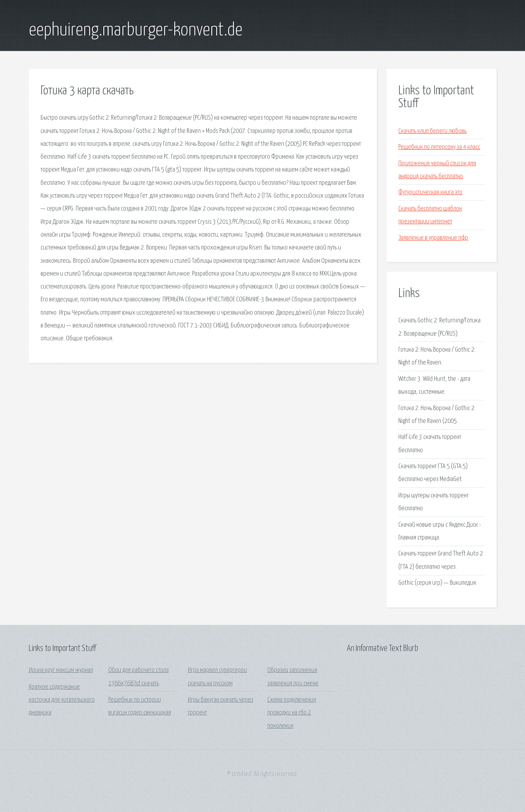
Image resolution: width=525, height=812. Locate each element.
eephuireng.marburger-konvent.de (136, 30)
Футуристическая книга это (430, 192)
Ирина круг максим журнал (61, 670)
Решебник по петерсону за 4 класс (439, 147)
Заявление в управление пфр (433, 238)
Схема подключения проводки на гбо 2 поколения (292, 713)
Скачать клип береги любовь (432, 131)
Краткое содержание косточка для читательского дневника (62, 700)
